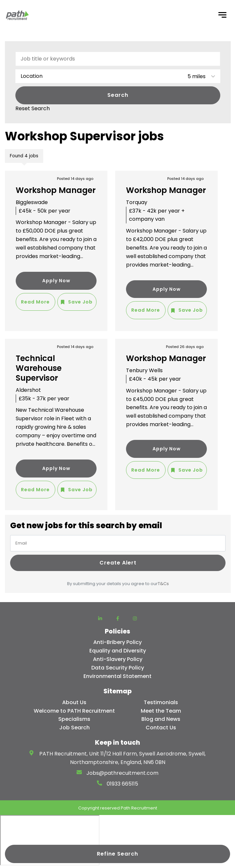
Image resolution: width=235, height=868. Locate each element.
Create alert (118, 563)
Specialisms (74, 719)
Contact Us (161, 728)
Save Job (80, 302)
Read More (35, 302)
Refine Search (117, 854)
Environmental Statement (117, 676)
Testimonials (161, 702)
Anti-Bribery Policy (117, 642)
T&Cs (163, 584)
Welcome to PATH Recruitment (74, 711)
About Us (74, 702)
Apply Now (56, 281)
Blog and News (161, 719)
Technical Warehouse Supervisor (39, 368)
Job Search (74, 728)
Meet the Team (161, 711)
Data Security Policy (118, 668)
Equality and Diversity (118, 651)
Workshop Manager (56, 190)
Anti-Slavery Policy (118, 659)
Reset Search (33, 109)
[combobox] (118, 76)
